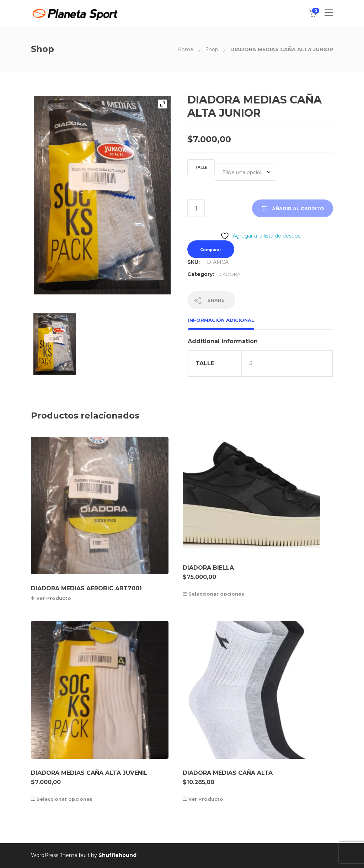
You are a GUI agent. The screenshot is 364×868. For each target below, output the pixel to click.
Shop (212, 49)
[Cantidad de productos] (196, 208)
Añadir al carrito (298, 208)
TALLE (201, 167)
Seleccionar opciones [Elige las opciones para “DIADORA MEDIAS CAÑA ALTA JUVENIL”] (65, 799)
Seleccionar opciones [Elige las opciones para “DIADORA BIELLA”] (216, 594)
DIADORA (229, 274)
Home (185, 49)
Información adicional (221, 320)
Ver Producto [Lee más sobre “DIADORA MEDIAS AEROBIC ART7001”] (54, 598)
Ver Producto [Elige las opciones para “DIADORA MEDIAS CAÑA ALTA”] (206, 799)
